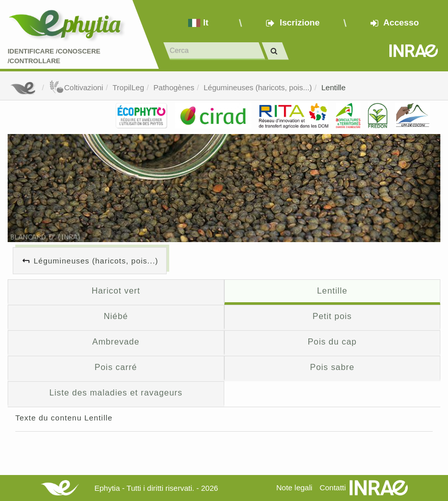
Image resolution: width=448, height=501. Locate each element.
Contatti (333, 487)
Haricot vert (116, 291)
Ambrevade (116, 341)
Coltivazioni (76, 87)
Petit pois (332, 316)
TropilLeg (128, 87)
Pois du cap (332, 341)
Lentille (333, 87)
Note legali (294, 487)
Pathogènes (174, 87)
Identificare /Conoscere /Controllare (54, 56)
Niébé (116, 316)
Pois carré (116, 367)
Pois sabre (332, 367)
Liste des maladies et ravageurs (116, 392)
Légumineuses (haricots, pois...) (258, 87)
